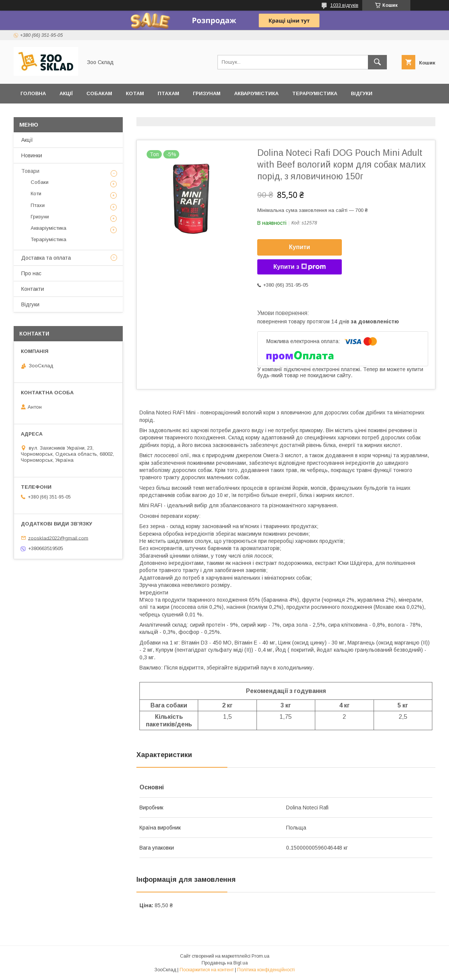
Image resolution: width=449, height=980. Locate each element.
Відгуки (362, 93)
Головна (33, 93)
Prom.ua (260, 956)
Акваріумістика (256, 93)
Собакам (99, 93)
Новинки (32, 155)
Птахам (168, 93)
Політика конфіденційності (266, 970)
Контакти (33, 289)
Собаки (40, 182)
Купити (300, 247)
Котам (135, 93)
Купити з (299, 267)
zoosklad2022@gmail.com (58, 538)
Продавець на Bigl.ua (225, 963)
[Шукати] (377, 62)
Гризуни (40, 217)
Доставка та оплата (51, 113)
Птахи (38, 205)
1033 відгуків (344, 5)
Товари (30, 171)
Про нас (31, 273)
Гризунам (207, 93)
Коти (36, 194)
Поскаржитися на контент (207, 970)
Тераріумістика (315, 93)
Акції (66, 93)
